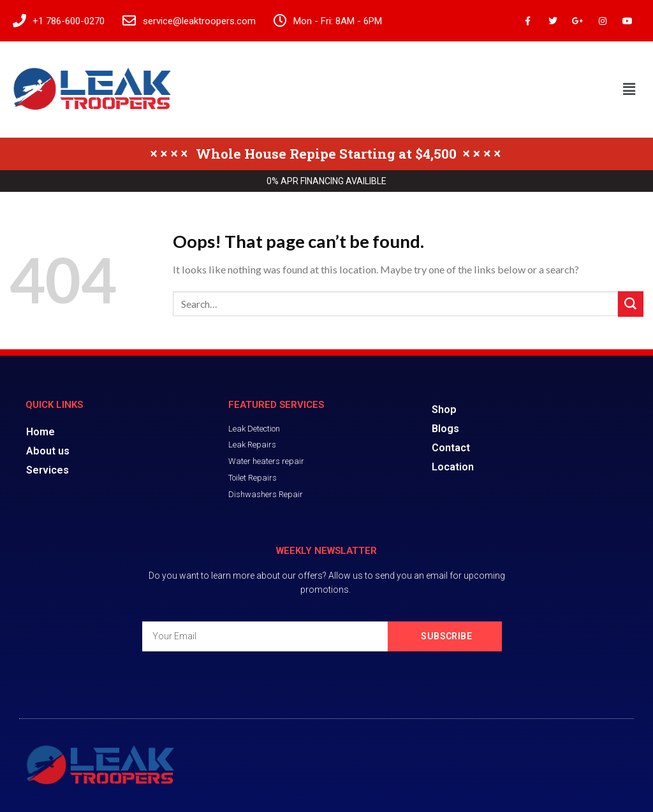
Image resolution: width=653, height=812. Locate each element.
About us (48, 451)
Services (48, 470)
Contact (451, 448)
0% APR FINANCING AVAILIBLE (326, 181)
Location (453, 467)
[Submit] (631, 304)
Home (40, 432)
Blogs (445, 429)
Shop (444, 410)
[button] (629, 90)
